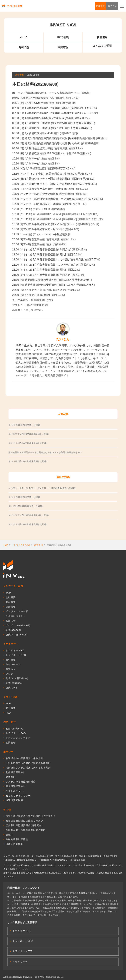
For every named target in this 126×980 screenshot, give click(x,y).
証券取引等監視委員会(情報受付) (24, 825)
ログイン (112, 6)
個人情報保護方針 (16, 786)
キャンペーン (13, 664)
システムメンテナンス (18, 738)
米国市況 (63, 47)
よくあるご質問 (102, 46)
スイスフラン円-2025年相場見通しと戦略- (29, 515)
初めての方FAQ (14, 729)
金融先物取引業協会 (17, 839)
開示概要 (11, 602)
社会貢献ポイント (16, 616)
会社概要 (11, 597)
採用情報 (11, 607)
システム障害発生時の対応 (21, 782)
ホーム (24, 37)
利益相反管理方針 (16, 772)
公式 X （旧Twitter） (18, 678)
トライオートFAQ (16, 733)
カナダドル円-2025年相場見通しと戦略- (28, 524)
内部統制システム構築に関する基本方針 (28, 768)
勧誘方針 (11, 777)
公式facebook (14, 630)
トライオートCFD (16, 655)
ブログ (9, 674)
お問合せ (11, 743)
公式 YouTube (14, 683)
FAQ (8, 713)
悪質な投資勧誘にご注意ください (24, 821)
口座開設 (100, 6)
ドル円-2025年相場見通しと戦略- (25, 497)
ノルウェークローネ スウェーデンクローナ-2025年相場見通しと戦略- (42, 488)
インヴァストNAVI (21, 545)
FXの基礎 (63, 37)
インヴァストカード (17, 611)
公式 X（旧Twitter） (17, 635)
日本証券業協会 (14, 844)
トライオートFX (15, 650)
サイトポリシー (14, 791)
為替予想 (24, 47)
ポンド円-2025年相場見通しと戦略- (26, 506)
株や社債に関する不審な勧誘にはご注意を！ (31, 816)
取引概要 (11, 660)
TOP (6, 545)
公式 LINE (11, 688)
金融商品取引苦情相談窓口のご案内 (26, 830)
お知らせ (11, 621)
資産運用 (102, 37)
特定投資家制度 (14, 800)
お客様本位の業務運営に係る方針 (24, 758)
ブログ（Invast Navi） (19, 625)
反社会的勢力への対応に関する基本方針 (28, 763)
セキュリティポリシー (18, 796)
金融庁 (9, 835)
